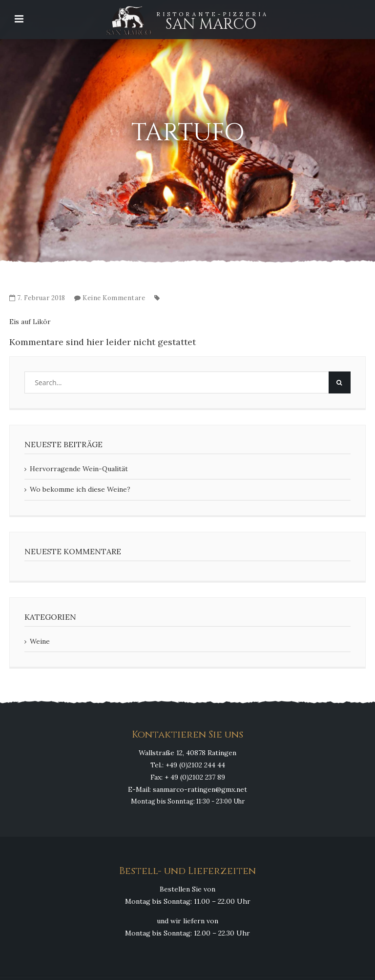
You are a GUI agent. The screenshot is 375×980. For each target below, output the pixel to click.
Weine (40, 641)
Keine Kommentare (114, 298)
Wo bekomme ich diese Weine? (80, 489)
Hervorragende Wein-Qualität (79, 469)
